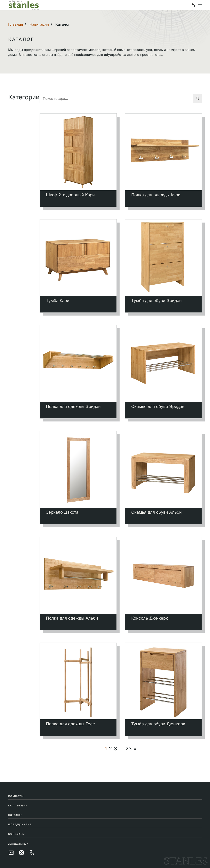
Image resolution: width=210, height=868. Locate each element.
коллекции (18, 805)
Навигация (39, 24)
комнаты (16, 796)
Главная (16, 24)
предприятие (20, 824)
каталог (15, 815)
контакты (17, 834)
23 (129, 749)
